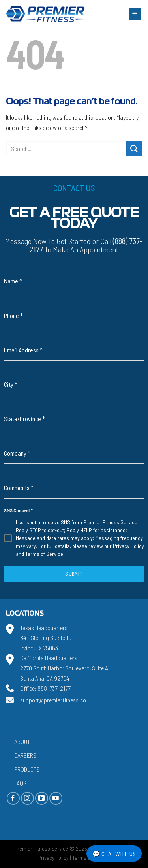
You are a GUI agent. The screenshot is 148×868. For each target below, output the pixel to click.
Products (27, 769)
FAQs (20, 783)
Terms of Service (44, 554)
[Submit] (134, 148)
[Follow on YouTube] (56, 798)
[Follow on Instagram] (27, 798)
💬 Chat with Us (114, 854)
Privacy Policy (128, 546)
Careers (25, 755)
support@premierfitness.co (53, 700)
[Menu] (135, 14)
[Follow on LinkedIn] (42, 798)
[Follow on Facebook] (13, 798)
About (22, 741)
